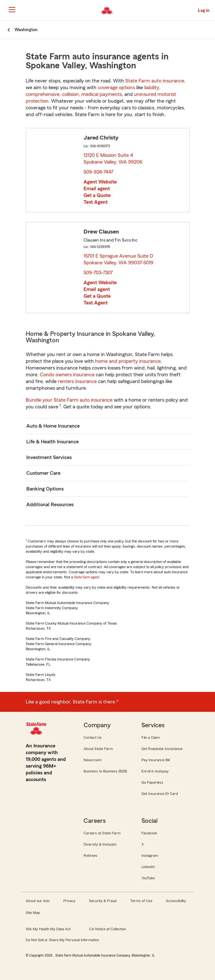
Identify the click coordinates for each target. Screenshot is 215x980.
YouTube (148, 878)
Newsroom (93, 760)
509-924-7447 (99, 172)
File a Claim (151, 737)
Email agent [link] (97, 189)
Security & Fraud (103, 901)
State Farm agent (87, 577)
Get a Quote (97, 195)
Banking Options (45, 489)
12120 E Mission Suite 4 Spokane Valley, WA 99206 (113, 159)
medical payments (102, 94)
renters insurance (77, 381)
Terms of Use (141, 901)
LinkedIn (148, 867)
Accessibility (176, 901)
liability (152, 88)
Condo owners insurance (67, 375)
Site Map (33, 913)
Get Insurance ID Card (160, 794)
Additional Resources (50, 505)
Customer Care (43, 473)
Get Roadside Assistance (162, 749)
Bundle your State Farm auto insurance (69, 400)
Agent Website (100, 182)
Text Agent (96, 202)
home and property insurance (128, 361)
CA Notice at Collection (107, 929)
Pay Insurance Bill (156, 760)
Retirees (90, 856)
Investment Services (49, 457)
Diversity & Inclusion (100, 844)
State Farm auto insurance (155, 81)
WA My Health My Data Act (48, 929)
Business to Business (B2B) (105, 771)
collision (70, 94)
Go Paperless (152, 782)
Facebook (149, 833)
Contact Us (93, 737)
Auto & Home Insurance (53, 426)
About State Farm (98, 749)
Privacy (69, 901)
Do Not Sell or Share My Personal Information (62, 940)
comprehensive (43, 94)
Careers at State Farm (102, 833)
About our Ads (38, 901)
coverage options (116, 88)
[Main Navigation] (12, 10)
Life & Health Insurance (53, 442)
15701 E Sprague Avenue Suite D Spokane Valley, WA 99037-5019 (119, 259)
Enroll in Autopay (155, 771)
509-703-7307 (98, 273)
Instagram (150, 856)
